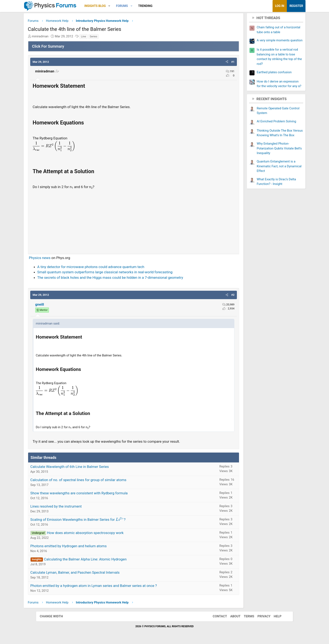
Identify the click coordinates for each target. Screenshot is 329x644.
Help (276, 617)
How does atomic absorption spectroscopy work (99, 533)
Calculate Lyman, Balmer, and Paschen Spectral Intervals (89, 573)
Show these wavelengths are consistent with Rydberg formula (93, 494)
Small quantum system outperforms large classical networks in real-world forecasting (119, 273)
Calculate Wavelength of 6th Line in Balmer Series (84, 467)
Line (98, 37)
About (234, 617)
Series (108, 37)
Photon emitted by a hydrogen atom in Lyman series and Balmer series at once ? (108, 586)
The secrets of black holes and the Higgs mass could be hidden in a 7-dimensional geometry (124, 278)
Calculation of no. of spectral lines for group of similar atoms (93, 480)
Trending (159, 6)
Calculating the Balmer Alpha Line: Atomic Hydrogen (99, 560)
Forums (136, 6)
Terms (247, 617)
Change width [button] (53, 617)
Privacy (262, 617)
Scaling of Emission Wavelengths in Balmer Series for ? (92, 520)
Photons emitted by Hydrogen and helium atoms (83, 547)
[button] (123, 6)
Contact (218, 617)
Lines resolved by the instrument (70, 507)
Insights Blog (109, 6)
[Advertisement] (134, 221)
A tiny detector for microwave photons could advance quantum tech (105, 267)
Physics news (54, 259)
